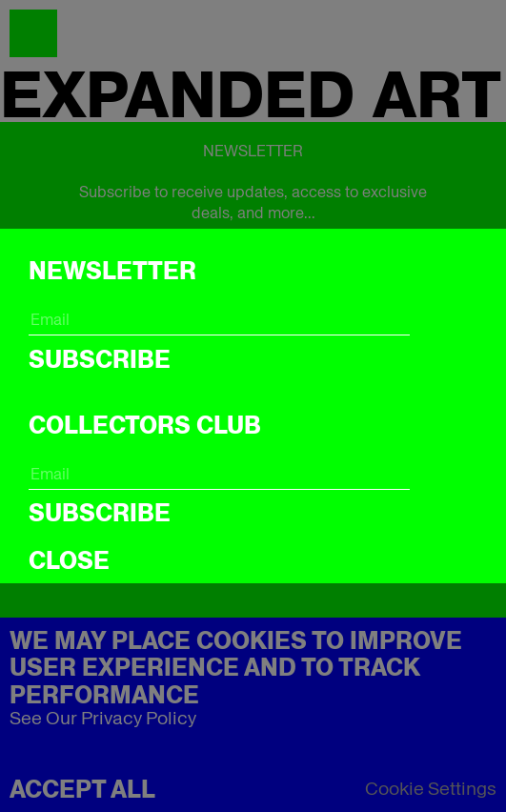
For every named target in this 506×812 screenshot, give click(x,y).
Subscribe (100, 359)
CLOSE (69, 560)
